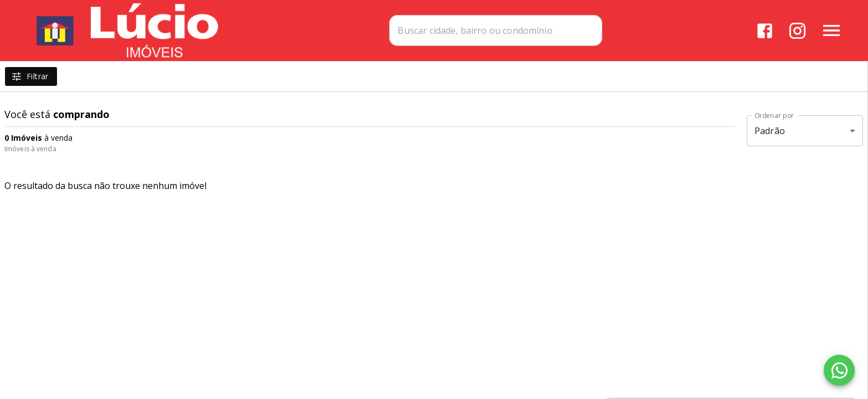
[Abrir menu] (831, 30)
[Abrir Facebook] (765, 31)
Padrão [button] (770, 131)
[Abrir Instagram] (797, 31)
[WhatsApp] (839, 370)
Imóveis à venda (30, 149)
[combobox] (496, 30)
